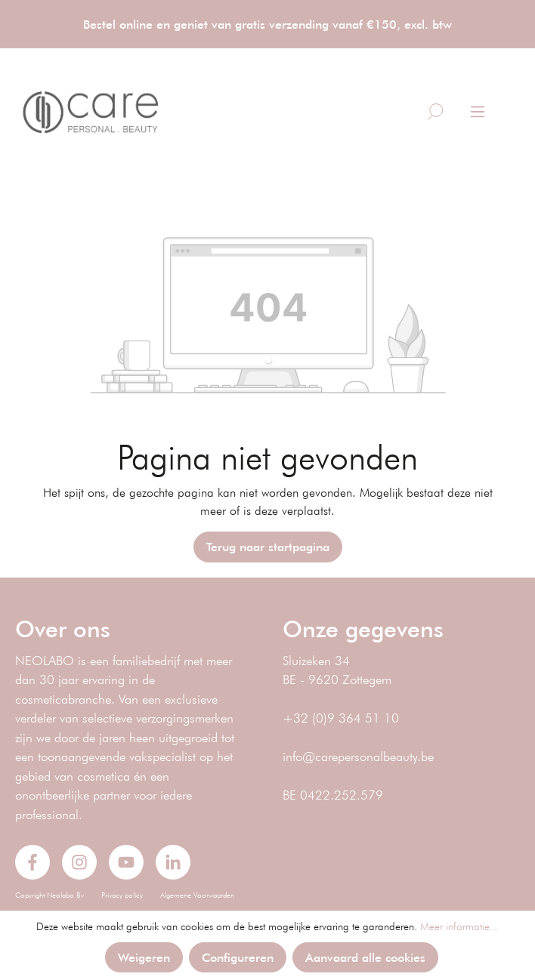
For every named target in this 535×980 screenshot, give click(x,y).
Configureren (238, 957)
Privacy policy (122, 895)
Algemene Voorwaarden (197, 895)
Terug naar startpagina (268, 546)
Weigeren (144, 957)
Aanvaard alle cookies (365, 957)
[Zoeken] (435, 112)
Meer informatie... (459, 926)
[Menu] (478, 112)
